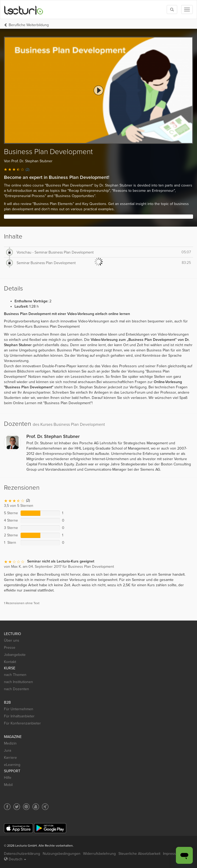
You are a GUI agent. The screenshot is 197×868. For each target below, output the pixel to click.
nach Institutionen (18, 682)
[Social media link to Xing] (45, 807)
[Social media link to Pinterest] (26, 807)
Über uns (12, 640)
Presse (10, 648)
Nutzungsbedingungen (62, 854)
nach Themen (15, 675)
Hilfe (8, 778)
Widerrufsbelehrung (99, 854)
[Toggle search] (172, 9)
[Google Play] (50, 828)
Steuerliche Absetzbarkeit (139, 854)
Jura (8, 750)
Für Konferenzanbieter (22, 723)
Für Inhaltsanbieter (19, 716)
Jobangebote (15, 655)
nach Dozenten (16, 689)
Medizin (10, 743)
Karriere (10, 758)
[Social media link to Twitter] (17, 807)
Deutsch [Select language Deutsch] (15, 859)
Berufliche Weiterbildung (29, 25)
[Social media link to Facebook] (7, 807)
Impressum (172, 854)
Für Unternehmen (19, 709)
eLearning (12, 765)
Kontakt (10, 662)
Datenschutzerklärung (22, 854)
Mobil (8, 785)
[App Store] (18, 828)
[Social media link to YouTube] (36, 807)
